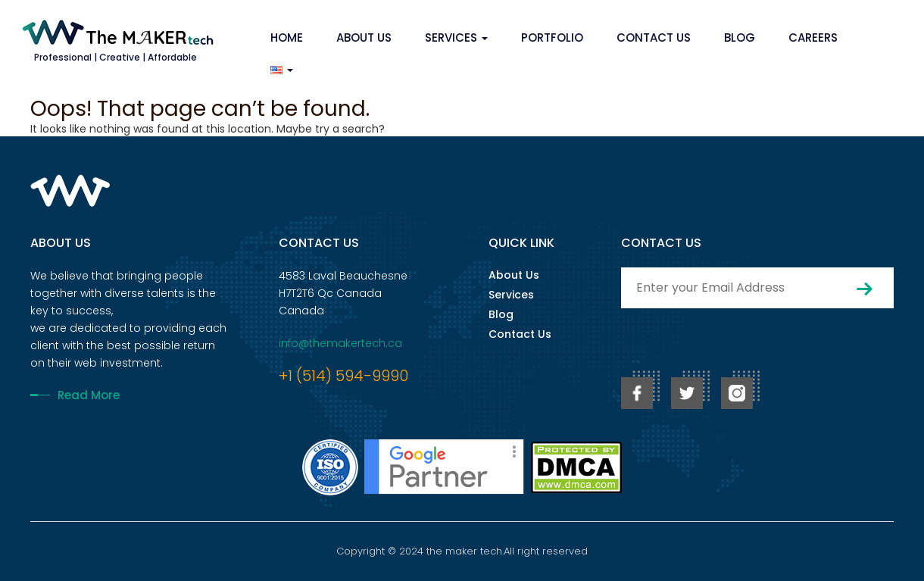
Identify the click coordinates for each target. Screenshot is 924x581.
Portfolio (552, 37)
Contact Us (654, 37)
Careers (813, 37)
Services (456, 37)
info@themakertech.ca (340, 343)
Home (287, 37)
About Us (364, 37)
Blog (740, 37)
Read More (89, 395)
